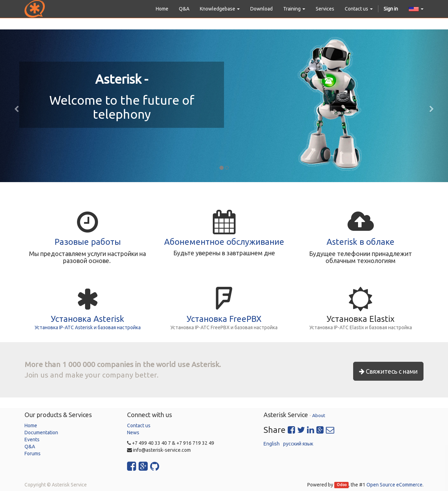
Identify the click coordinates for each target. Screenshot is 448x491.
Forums (33, 454)
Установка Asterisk (87, 319)
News (133, 433)
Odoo (342, 485)
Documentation (41, 433)
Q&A (30, 447)
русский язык (298, 444)
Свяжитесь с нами (388, 371)
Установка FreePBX (224, 319)
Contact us (139, 426)
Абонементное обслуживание (224, 242)
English (272, 444)
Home (31, 426)
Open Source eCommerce (394, 485)
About (319, 415)
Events (32, 440)
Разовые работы (88, 242)
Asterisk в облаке (360, 242)
